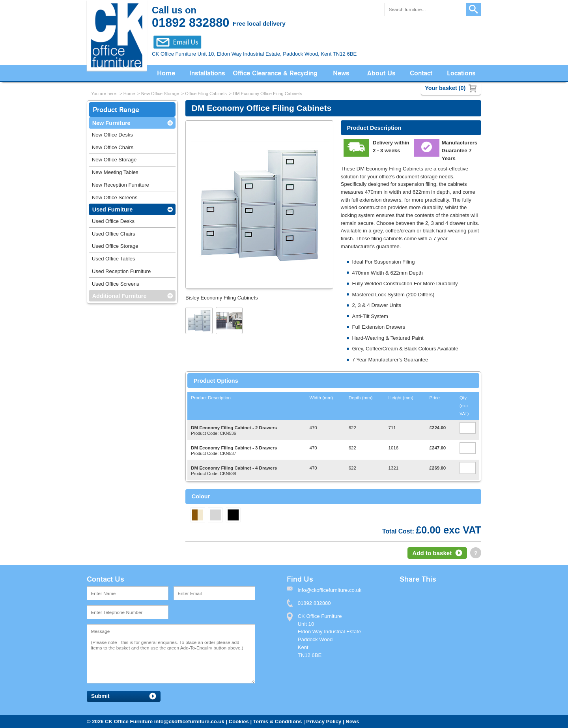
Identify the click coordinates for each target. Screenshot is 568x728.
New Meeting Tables (115, 172)
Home (166, 73)
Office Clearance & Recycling (275, 73)
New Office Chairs (113, 147)
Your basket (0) (445, 88)
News (341, 73)
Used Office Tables (114, 259)
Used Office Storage (115, 246)
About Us (381, 73)
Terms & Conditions (278, 721)
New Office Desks (112, 135)
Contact (421, 73)
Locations (461, 73)
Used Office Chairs (114, 234)
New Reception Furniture (121, 185)
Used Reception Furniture (121, 271)
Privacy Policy (324, 721)
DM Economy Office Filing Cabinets (267, 94)
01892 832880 (314, 603)
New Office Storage (160, 94)
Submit (100, 696)
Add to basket (432, 553)
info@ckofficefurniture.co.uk (189, 721)
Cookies (239, 721)
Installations (207, 73)
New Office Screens (115, 197)
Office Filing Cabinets (206, 94)
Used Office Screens (116, 284)
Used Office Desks (113, 221)
